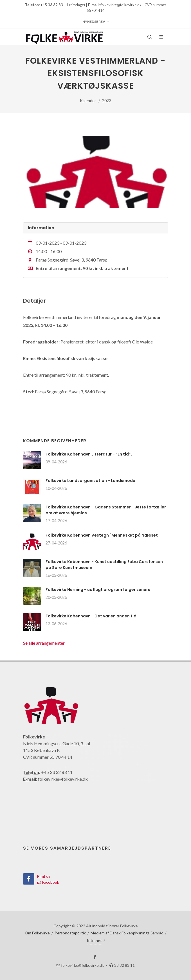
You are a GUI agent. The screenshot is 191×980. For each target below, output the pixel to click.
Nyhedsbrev (96, 22)
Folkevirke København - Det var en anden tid (91, 616)
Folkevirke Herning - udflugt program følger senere (98, 590)
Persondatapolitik (70, 933)
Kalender (88, 101)
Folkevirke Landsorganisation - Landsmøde (90, 481)
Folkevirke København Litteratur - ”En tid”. (89, 454)
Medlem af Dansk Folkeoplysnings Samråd (127, 933)
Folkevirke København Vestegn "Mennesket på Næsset (102, 535)
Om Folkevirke (37, 933)
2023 (107, 101)
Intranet (94, 940)
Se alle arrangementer (44, 643)
